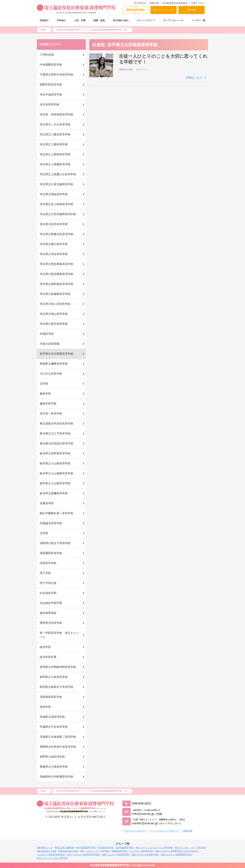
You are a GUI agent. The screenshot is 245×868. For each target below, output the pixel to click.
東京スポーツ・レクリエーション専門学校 (154, 848)
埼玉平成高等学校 (51, 95)
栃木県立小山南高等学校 (55, 463)
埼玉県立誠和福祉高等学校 (56, 284)
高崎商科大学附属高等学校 (56, 777)
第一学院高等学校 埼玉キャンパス (59, 635)
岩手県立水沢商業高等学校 (56, 354)
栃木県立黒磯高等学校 (54, 493)
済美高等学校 (48, 563)
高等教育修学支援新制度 (174, 3)
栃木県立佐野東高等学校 (55, 453)
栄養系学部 (47, 503)
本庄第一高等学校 (51, 414)
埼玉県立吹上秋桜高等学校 (56, 204)
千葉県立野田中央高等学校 (56, 75)
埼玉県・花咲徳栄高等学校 (56, 114)
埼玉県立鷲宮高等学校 (54, 324)
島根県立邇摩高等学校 (54, 364)
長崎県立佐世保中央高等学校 (58, 747)
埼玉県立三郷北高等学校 (55, 134)
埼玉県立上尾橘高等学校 (55, 164)
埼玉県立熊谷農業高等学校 (56, 274)
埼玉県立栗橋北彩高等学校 (56, 234)
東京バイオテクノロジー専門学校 (95, 851)
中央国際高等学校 (51, 65)
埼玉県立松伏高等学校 (54, 224)
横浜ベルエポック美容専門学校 (177, 851)
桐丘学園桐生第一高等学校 (56, 513)
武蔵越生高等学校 (51, 523)
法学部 (44, 533)
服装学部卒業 (48, 404)
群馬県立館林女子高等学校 (56, 687)
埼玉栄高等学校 (49, 104)
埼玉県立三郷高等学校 (54, 144)
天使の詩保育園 (49, 344)
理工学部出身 (48, 583)
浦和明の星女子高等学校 (55, 543)
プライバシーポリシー (135, 831)
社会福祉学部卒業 (51, 603)
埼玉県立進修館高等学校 (55, 294)
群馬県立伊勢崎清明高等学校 (58, 667)
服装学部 (45, 394)
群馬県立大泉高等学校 (54, 677)
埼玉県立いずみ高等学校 (55, 124)
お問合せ (140, 3)
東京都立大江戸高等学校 (55, 433)
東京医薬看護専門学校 (86, 848)
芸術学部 (45, 707)
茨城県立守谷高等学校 (54, 727)
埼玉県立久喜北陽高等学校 (56, 184)
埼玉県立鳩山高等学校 (54, 314)
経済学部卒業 (48, 657)
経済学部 (45, 647)
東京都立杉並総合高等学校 (56, 443)
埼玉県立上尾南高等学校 (55, 154)
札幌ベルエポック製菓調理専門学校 (176, 855)
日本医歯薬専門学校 (125, 848)
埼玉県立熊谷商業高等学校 (56, 264)
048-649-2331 (137, 804)
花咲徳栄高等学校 (51, 697)
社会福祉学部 (48, 593)
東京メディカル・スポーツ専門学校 (190, 848)
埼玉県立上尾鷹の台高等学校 (58, 174)
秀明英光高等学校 (51, 623)
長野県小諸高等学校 (52, 757)
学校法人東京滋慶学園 (64, 848)
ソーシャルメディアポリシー (165, 831)
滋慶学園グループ (45, 848)
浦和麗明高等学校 (51, 553)
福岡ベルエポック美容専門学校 (116, 855)
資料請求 (192, 10)
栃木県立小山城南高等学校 (56, 473)
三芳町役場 (47, 55)
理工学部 (45, 573)
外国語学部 (47, 334)
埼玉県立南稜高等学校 (54, 194)
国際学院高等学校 (51, 85)
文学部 (44, 384)
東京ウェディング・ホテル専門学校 (52, 858)
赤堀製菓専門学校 (119, 851)
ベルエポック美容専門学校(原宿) (51, 855)
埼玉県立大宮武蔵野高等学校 (58, 214)
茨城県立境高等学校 (52, 717)
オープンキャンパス (164, 10)
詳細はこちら (194, 78)
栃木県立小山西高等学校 (55, 483)
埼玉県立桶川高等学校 (54, 244)
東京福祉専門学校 (106, 848)
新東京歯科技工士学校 (46, 851)
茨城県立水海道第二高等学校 (58, 737)
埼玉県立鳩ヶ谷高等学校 (55, 304)
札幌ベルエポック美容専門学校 (145, 855)
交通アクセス (197, 3)
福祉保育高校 (48, 613)
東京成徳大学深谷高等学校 (56, 424)
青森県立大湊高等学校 (54, 767)
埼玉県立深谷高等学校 (54, 254)
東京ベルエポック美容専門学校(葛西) (84, 855)
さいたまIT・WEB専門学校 (141, 851)
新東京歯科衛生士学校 (68, 851)
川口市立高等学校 (51, 374)
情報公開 (153, 3)
